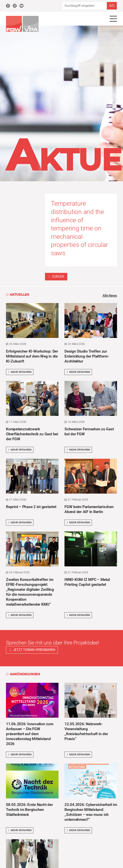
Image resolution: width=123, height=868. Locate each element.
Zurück (56, 277)
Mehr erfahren (20, 373)
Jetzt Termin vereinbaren (34, 651)
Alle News (109, 296)
